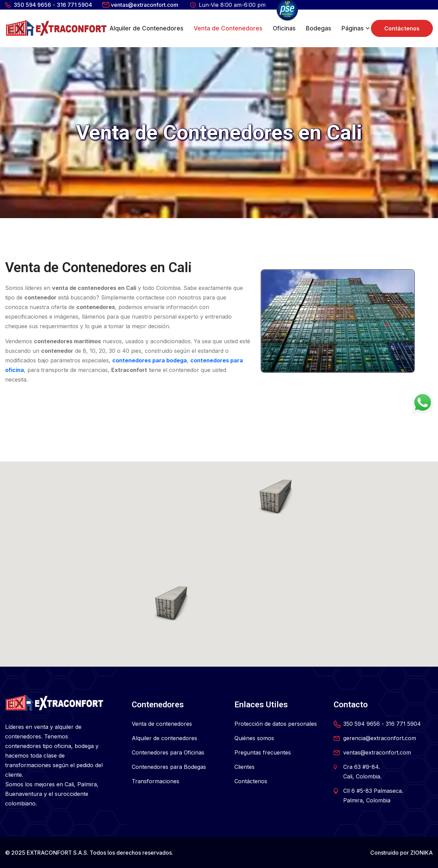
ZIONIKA (422, 853)
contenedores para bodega (150, 360)
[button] (171, 603)
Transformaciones (156, 781)
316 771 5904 (74, 5)
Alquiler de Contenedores (146, 28)
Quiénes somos (254, 738)
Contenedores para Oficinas (168, 752)
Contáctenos (402, 28)
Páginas (353, 28)
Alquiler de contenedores (164, 738)
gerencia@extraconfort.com (380, 738)
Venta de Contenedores (228, 28)
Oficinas (284, 28)
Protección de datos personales (276, 724)
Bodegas (319, 28)
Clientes (244, 767)
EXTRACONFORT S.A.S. (57, 853)
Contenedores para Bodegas (169, 767)
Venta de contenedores (162, 724)
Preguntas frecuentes (263, 752)
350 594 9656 (32, 5)
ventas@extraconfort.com (145, 5)
